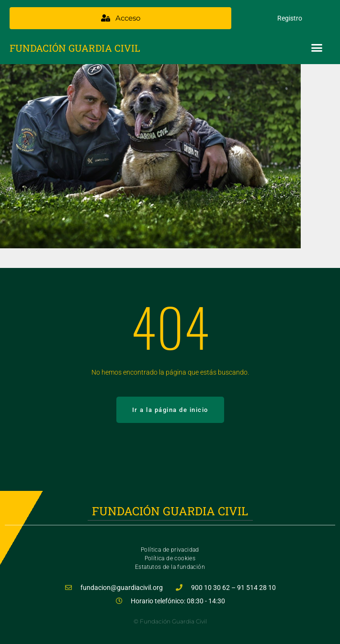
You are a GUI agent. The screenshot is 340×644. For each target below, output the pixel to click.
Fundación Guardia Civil (75, 48)
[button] (317, 48)
